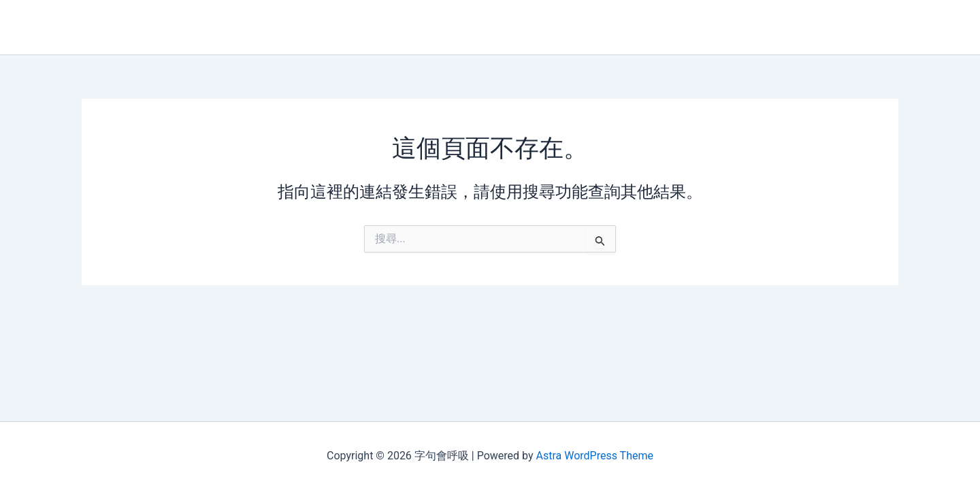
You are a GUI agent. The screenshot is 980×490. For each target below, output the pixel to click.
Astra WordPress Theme (594, 456)
